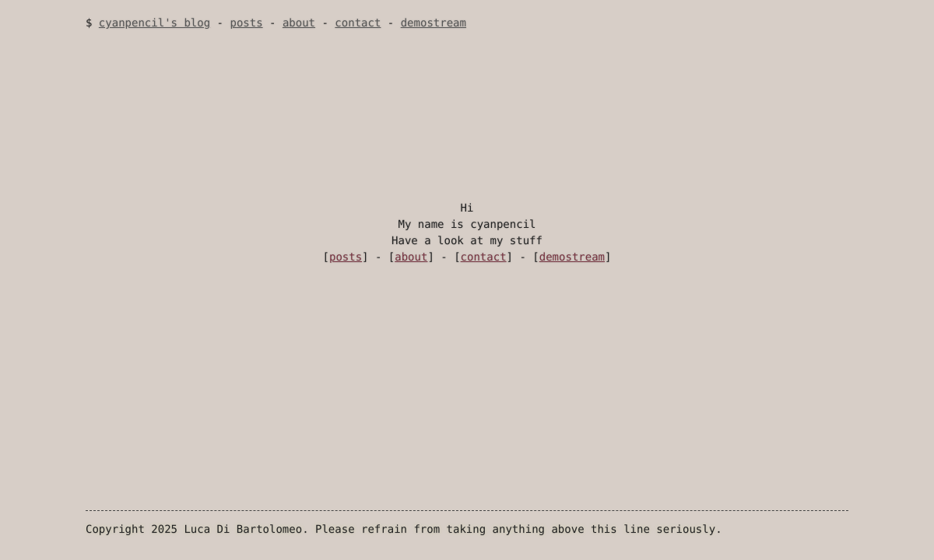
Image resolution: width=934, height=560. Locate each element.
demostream (434, 23)
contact (358, 23)
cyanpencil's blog (154, 23)
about (299, 23)
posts (246, 23)
